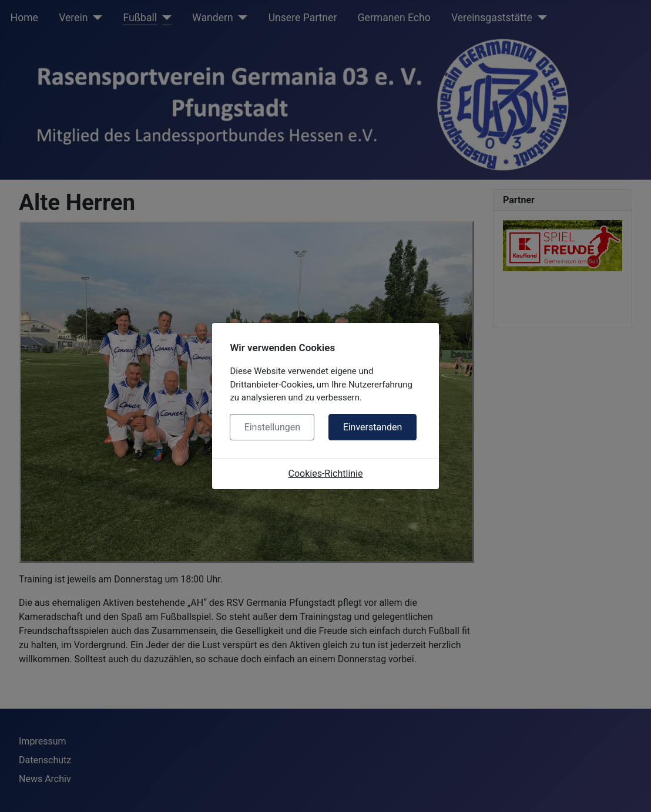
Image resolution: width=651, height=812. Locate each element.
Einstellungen (273, 427)
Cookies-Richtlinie (326, 474)
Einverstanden (373, 427)
